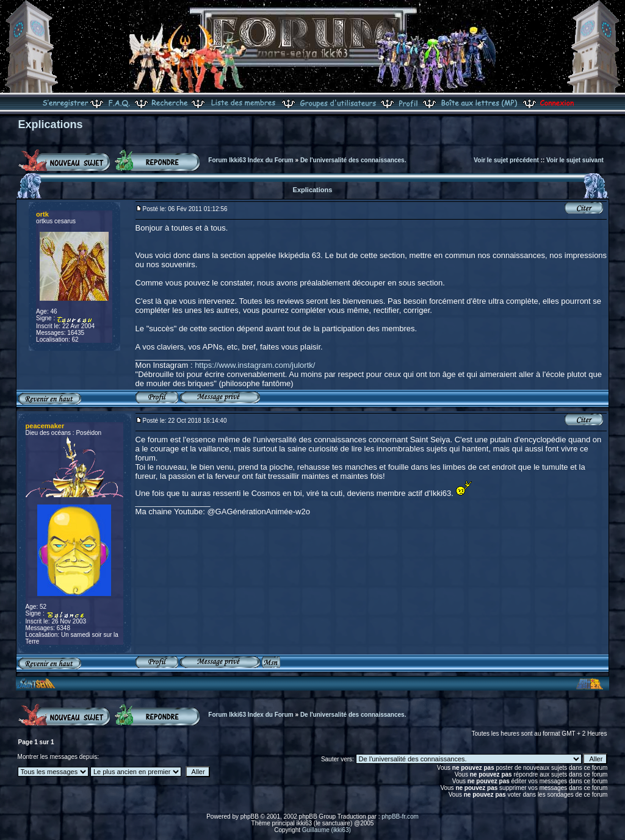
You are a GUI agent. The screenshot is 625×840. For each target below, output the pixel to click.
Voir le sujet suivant (575, 160)
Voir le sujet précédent (506, 160)
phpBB (250, 817)
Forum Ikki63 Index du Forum (251, 160)
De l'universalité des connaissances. (353, 160)
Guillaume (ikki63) (327, 830)
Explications (51, 124)
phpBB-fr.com (400, 817)
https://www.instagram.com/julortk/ (255, 365)
